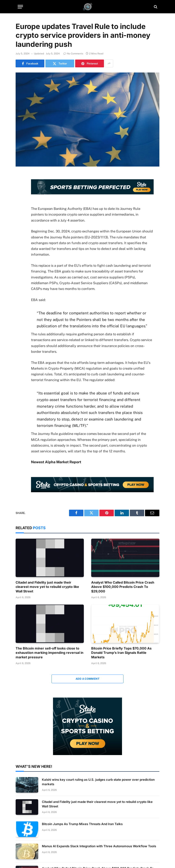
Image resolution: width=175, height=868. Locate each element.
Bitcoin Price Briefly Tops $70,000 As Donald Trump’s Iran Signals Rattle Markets (121, 653)
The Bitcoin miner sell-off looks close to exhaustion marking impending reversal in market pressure (50, 653)
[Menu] (20, 7)
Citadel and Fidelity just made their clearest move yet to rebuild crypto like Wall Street (47, 587)
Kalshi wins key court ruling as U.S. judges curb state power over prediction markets (98, 782)
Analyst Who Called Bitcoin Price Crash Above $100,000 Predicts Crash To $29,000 (123, 587)
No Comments (73, 54)
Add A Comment (87, 679)
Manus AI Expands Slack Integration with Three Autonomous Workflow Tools (99, 846)
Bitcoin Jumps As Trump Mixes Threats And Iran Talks (82, 824)
